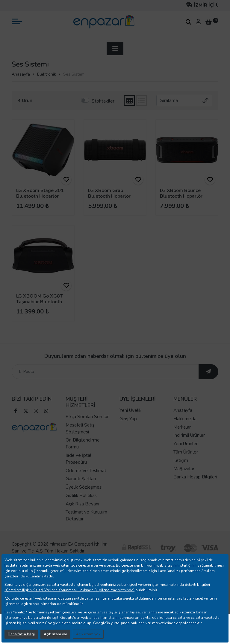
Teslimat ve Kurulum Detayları (86, 526)
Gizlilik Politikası (82, 506)
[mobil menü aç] (17, 21)
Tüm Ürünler (186, 463)
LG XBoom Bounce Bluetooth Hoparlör (181, 193)
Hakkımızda (185, 429)
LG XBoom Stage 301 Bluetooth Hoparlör (40, 193)
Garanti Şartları (81, 490)
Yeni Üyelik (130, 421)
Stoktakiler (103, 101)
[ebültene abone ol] (208, 382)
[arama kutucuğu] (188, 22)
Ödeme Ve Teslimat (86, 481)
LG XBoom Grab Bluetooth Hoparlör (109, 193)
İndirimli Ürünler (189, 446)
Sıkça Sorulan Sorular (87, 427)
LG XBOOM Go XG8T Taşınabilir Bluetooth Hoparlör (40, 302)
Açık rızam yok (88, 634)
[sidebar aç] (115, 49)
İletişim (181, 471)
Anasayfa (21, 74)
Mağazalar (184, 479)
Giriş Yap (128, 429)
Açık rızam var (55, 634)
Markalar (182, 438)
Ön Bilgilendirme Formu (83, 454)
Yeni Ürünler (186, 454)
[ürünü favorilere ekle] (66, 180)
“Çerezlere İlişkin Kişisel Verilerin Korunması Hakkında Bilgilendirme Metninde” (69, 590)
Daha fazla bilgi (21, 634)
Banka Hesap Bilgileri (195, 488)
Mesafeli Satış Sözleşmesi (80, 439)
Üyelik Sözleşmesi (84, 498)
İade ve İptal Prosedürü (78, 470)
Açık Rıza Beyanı (82, 514)
